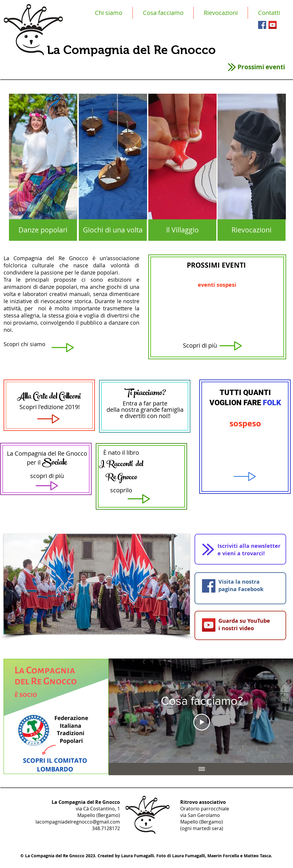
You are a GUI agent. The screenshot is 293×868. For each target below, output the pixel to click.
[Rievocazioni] (252, 230)
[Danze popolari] (43, 230)
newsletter (266, 546)
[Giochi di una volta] (113, 230)
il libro (131, 452)
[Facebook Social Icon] (262, 25)
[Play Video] (202, 722)
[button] (97, 584)
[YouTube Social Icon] (273, 25)
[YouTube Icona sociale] (209, 625)
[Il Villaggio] (182, 230)
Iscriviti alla (233, 546)
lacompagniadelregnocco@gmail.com (78, 822)
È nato (112, 452)
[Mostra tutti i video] (202, 769)
